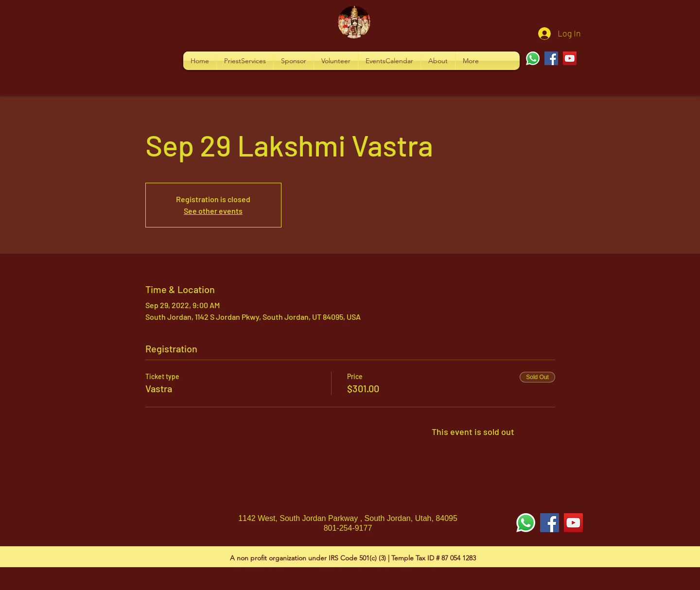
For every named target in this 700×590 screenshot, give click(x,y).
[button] (245, 61)
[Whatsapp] (533, 58)
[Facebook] (551, 58)
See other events (213, 211)
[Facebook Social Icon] (550, 523)
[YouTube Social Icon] (573, 523)
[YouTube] (570, 58)
